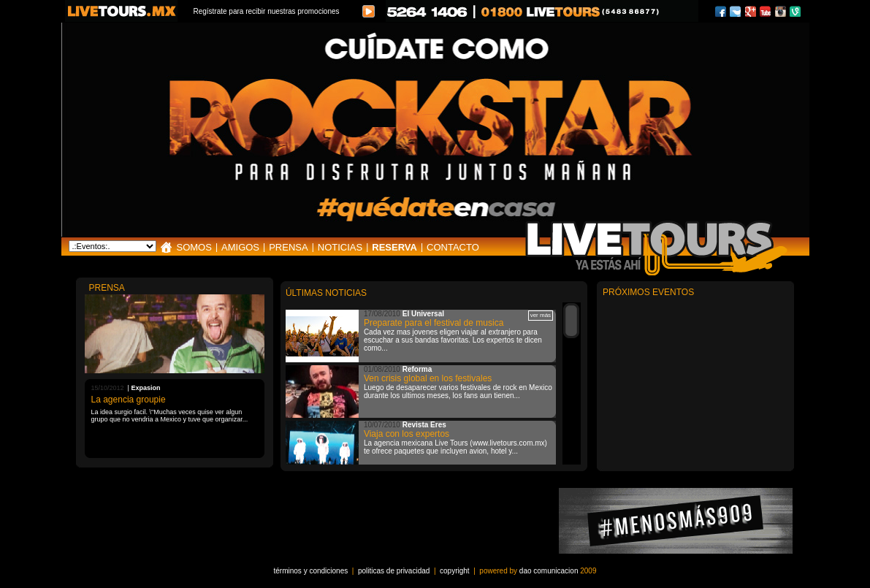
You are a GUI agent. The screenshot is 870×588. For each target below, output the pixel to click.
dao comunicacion (549, 571)
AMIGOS (240, 247)
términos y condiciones (311, 571)
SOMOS (194, 247)
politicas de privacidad (394, 571)
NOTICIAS (340, 247)
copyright (455, 571)
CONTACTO (453, 247)
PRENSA (288, 247)
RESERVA (394, 247)
